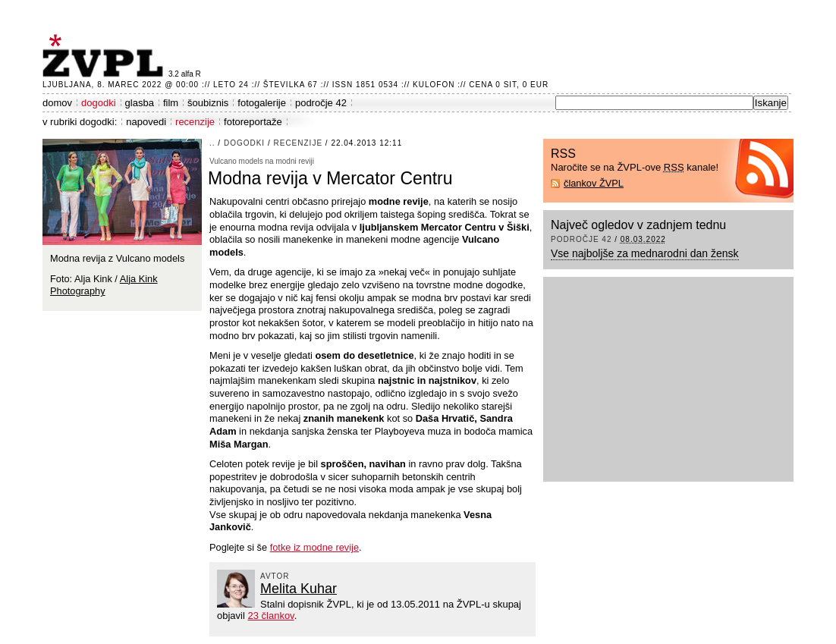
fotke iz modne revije (314, 547)
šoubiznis (208, 103)
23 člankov (270, 616)
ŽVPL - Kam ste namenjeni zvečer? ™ (105, 56)
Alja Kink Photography (104, 285)
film (171, 103)
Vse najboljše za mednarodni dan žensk (645, 253)
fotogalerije (262, 103)
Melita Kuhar (299, 589)
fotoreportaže (253, 122)
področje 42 (321, 103)
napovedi (146, 122)
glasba (140, 103)
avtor (275, 576)
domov (57, 103)
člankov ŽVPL (594, 183)
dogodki (99, 103)
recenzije (195, 122)
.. (212, 143)
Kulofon (434, 85)
